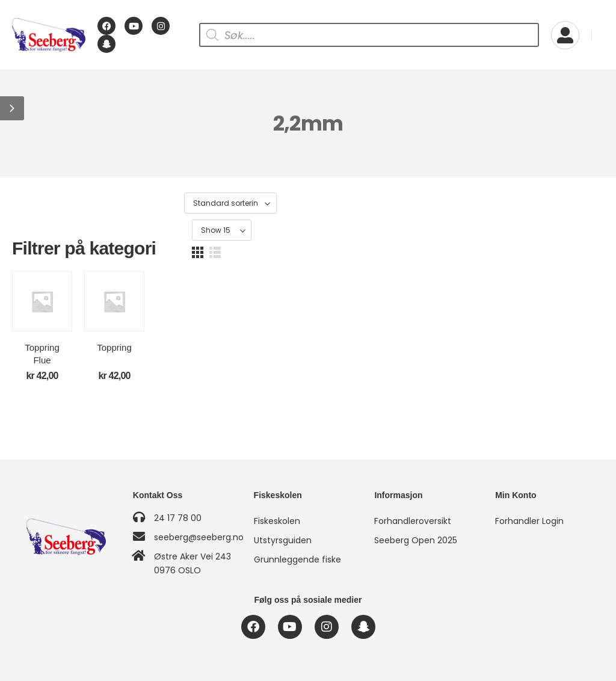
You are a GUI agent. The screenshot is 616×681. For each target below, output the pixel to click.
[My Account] (565, 35)
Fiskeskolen (277, 521)
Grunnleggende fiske (297, 559)
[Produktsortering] (445, 204)
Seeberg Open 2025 (416, 540)
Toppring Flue (82, 381)
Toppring (233, 381)
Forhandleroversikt (413, 521)
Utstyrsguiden (283, 540)
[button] (12, 108)
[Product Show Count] (533, 204)
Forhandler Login (529, 521)
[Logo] (49, 35)
